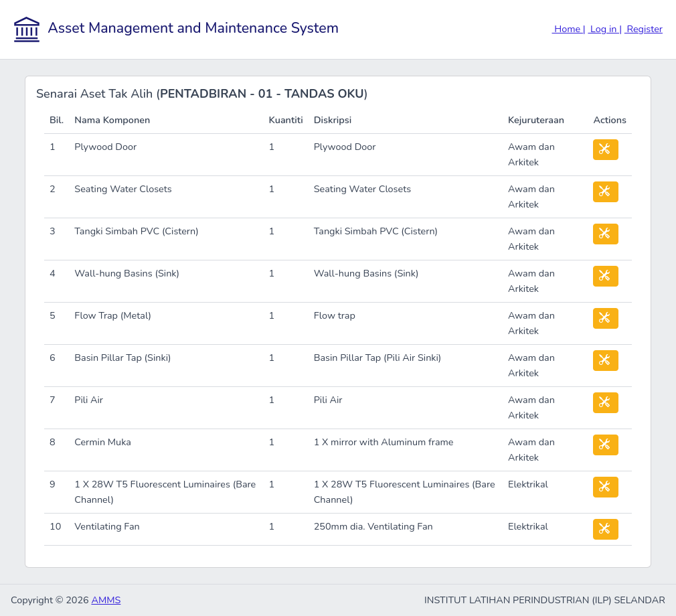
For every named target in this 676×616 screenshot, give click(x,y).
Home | (569, 29)
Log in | (605, 29)
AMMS (106, 600)
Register (644, 29)
